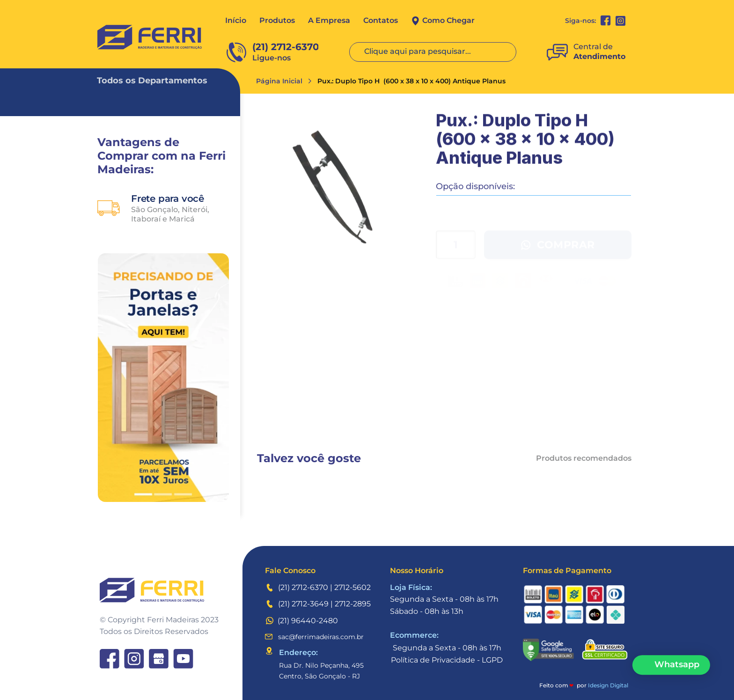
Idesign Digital (608, 685)
